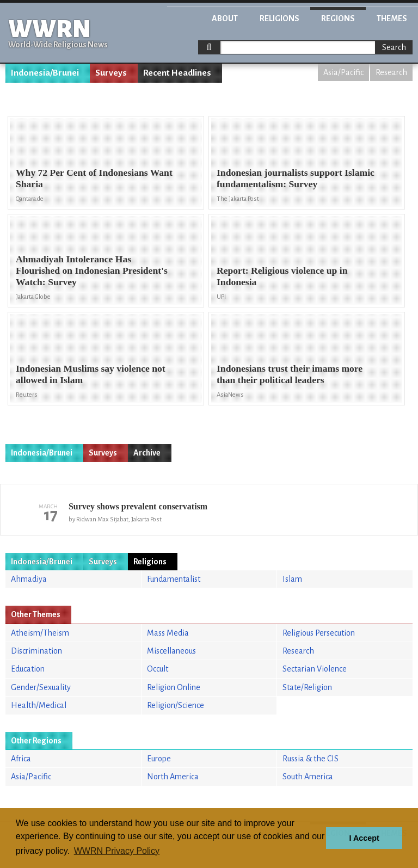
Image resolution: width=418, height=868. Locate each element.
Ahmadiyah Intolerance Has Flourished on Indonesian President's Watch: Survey (92, 270)
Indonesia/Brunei (45, 73)
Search (394, 47)
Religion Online (174, 687)
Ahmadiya (29, 579)
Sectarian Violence (315, 669)
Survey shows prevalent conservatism (138, 506)
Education (28, 669)
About (225, 19)
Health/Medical (39, 705)
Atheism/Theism (40, 633)
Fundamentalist (174, 579)
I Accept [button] (364, 838)
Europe (159, 759)
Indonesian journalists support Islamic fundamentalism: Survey (296, 178)
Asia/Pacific (343, 72)
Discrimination (36, 651)
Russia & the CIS (311, 759)
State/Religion (307, 687)
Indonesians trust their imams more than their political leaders (290, 374)
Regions (338, 19)
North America (173, 777)
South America (308, 777)
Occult (158, 669)
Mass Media (168, 633)
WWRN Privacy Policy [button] (117, 851)
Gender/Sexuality (41, 687)
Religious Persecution (319, 633)
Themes (392, 19)
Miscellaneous (171, 651)
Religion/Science (176, 705)
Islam (292, 579)
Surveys (111, 73)
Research (391, 72)
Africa (21, 759)
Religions (279, 19)
